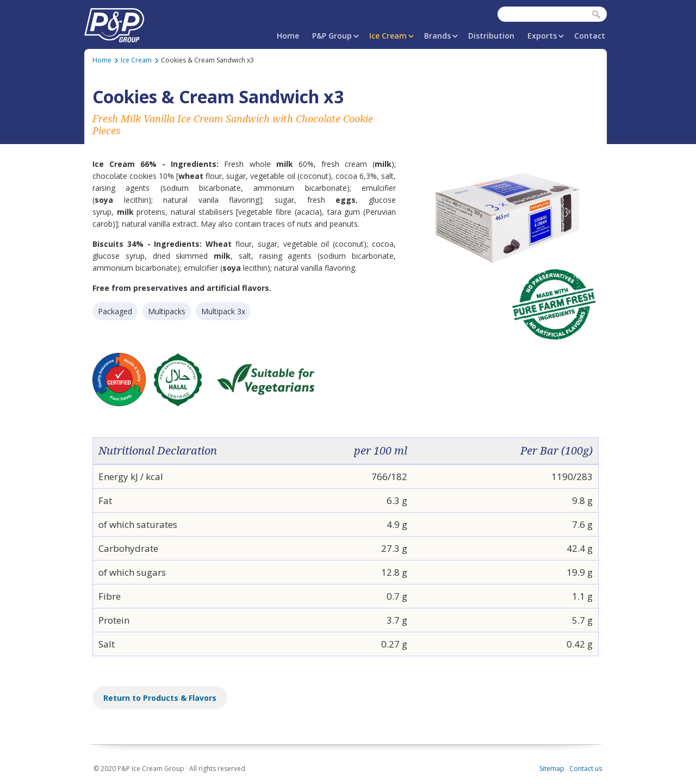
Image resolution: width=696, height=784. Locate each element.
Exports (542, 36)
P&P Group (332, 36)
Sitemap (552, 769)
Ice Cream (388, 36)
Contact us (586, 769)
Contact (590, 36)
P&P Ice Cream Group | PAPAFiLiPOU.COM (114, 23)
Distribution (491, 36)
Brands (437, 36)
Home (288, 36)
